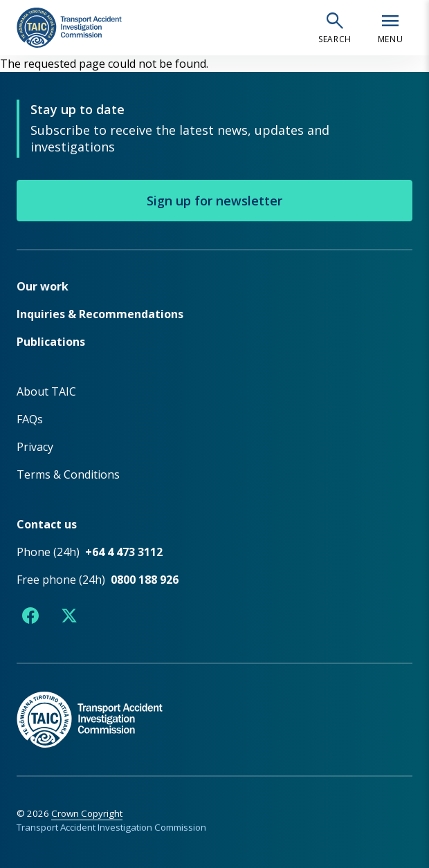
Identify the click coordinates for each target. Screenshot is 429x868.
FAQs (30, 419)
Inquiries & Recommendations (100, 314)
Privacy (35, 447)
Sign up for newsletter (214, 201)
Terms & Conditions (68, 474)
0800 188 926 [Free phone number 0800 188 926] (145, 580)
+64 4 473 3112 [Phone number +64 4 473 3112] (124, 552)
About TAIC (46, 391)
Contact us (47, 524)
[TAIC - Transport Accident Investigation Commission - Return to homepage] (69, 28)
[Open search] (335, 28)
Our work (43, 286)
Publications (51, 342)
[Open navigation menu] (390, 28)
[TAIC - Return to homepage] (214, 705)
